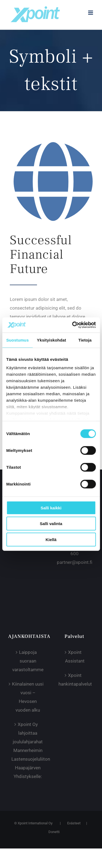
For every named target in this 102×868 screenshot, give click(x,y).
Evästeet (74, 823)
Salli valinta (51, 524)
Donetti (54, 832)
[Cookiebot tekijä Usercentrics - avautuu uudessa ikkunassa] (73, 325)
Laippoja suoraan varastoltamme (28, 661)
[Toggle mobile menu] (91, 13)
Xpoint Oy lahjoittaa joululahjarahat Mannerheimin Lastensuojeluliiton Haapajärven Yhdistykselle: (28, 750)
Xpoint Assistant (75, 657)
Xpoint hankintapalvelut (75, 680)
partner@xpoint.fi (75, 562)
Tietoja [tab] (85, 340)
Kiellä (51, 539)
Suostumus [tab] (18, 340)
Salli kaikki (51, 508)
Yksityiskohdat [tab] (52, 340)
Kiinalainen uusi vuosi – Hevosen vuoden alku (28, 697)
